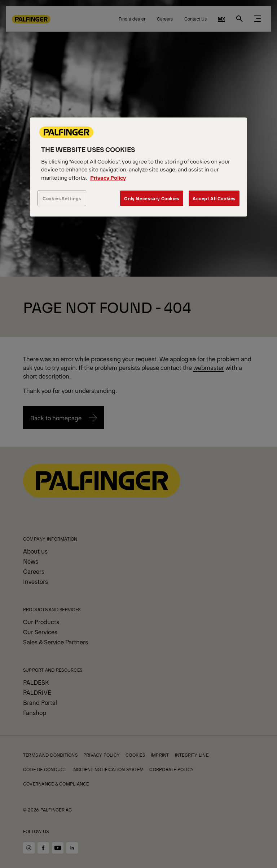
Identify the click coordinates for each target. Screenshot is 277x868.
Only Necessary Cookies (151, 198)
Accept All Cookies (214, 198)
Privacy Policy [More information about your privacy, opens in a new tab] (108, 177)
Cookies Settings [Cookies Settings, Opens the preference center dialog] (62, 198)
